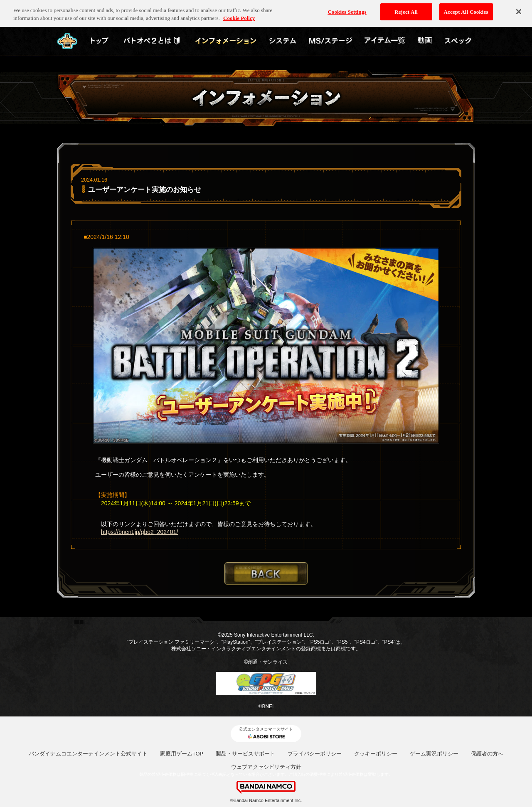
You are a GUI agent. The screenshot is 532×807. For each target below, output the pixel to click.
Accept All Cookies (466, 9)
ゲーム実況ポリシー (434, 754)
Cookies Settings (347, 9)
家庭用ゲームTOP (182, 754)
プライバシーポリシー (315, 754)
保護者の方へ (487, 754)
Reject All (406, 9)
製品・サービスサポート (245, 754)
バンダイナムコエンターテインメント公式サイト (88, 754)
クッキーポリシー (376, 754)
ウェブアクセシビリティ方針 (266, 767)
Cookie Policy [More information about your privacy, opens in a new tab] (239, 16)
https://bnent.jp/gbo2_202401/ (139, 532)
